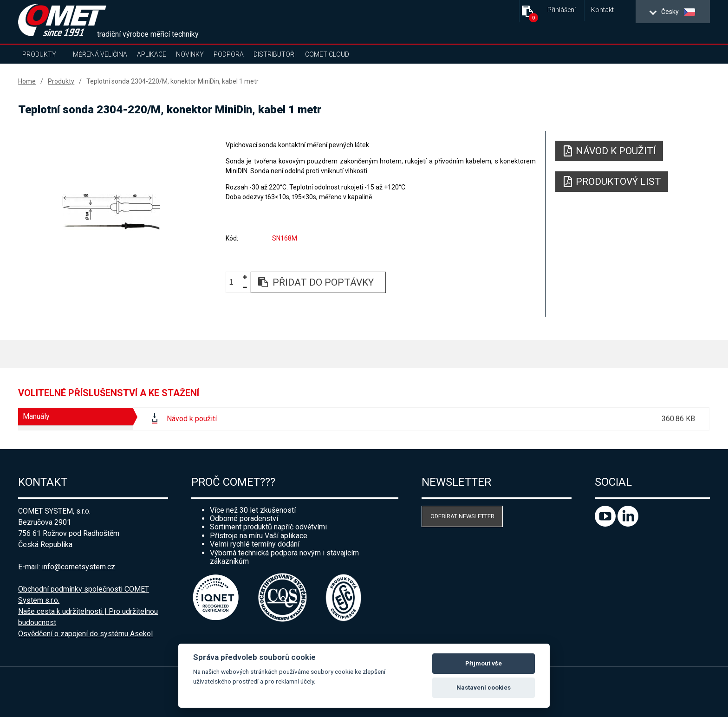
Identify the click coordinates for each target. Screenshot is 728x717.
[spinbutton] (234, 283)
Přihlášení (562, 10)
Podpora (229, 54)
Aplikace (152, 54)
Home (27, 81)
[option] (111, 212)
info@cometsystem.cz (78, 567)
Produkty (39, 54)
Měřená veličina (100, 54)
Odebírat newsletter (462, 516)
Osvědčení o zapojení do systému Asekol (85, 634)
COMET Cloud (327, 54)
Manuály (36, 416)
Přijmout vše (484, 663)
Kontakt (602, 10)
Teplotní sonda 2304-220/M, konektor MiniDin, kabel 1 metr (172, 81)
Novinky (190, 54)
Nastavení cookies (484, 688)
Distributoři (275, 54)
